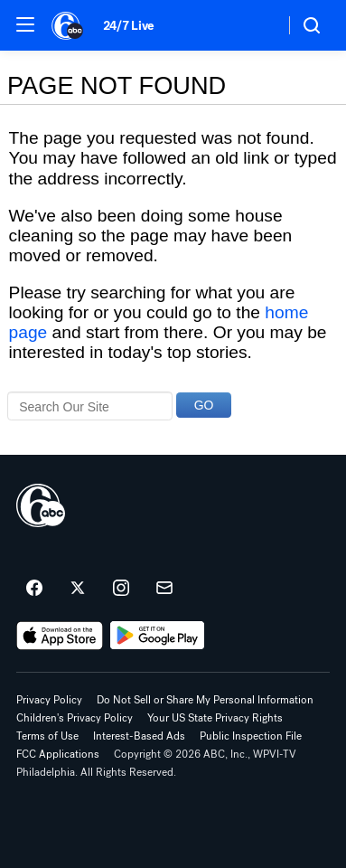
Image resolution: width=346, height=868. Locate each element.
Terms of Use (47, 736)
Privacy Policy (49, 700)
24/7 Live (129, 26)
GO (204, 405)
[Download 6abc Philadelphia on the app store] (60, 636)
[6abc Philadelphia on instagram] (121, 589)
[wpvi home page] (41, 505)
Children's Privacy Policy (75, 718)
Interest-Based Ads (139, 736)
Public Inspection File (251, 736)
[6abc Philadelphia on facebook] (34, 589)
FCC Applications (58, 754)
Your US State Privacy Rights (215, 718)
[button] (25, 24)
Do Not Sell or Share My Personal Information (205, 700)
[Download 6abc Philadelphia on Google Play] (158, 636)
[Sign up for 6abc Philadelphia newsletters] (164, 589)
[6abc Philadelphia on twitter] (78, 589)
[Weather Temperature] (256, 25)
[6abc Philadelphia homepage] (68, 25)
